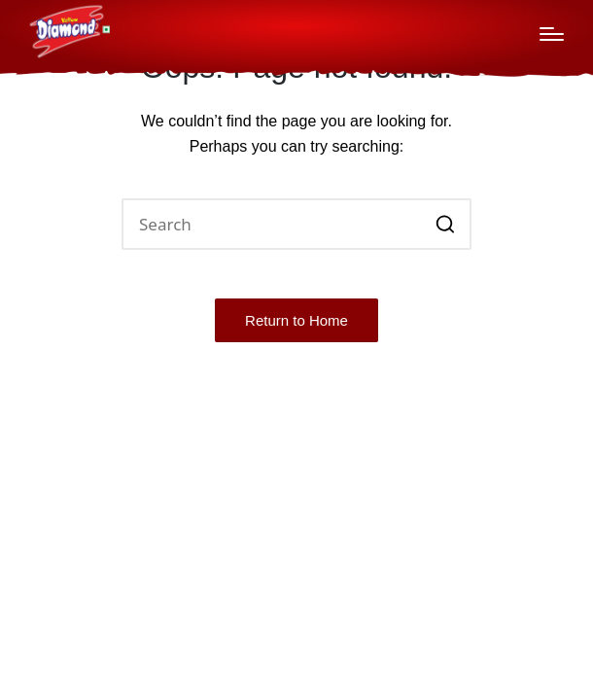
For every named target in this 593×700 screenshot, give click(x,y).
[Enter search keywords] (296, 224)
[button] (445, 224)
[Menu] (552, 34)
